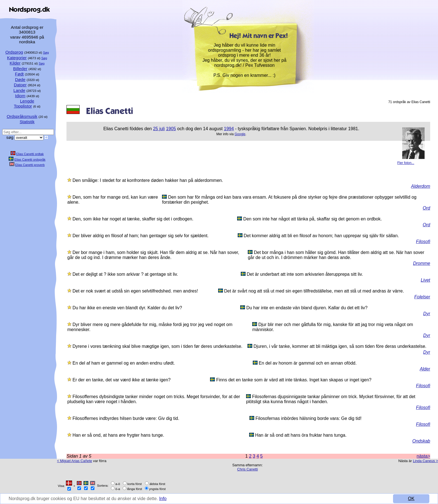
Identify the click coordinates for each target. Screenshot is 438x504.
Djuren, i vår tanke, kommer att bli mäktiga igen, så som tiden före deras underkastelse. (340, 346)
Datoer (20, 85)
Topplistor (23, 106)
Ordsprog (14, 52)
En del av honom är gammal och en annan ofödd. (308, 363)
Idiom (20, 96)
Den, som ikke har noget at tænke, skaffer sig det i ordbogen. (133, 219)
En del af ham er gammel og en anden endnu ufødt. (123, 363)
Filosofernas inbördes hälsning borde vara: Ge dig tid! (309, 418)
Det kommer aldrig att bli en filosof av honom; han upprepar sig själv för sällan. (321, 236)
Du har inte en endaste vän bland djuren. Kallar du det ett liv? (307, 308)
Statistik (27, 122)
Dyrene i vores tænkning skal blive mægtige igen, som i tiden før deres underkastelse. (157, 346)
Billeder (20, 69)
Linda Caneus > (425, 461)
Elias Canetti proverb (30, 165)
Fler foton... (406, 163)
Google (240, 134)
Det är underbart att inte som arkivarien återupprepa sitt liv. (305, 274)
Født (19, 74)
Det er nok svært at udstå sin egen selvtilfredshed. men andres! (135, 291)
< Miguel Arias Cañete (75, 461)
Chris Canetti (247, 469)
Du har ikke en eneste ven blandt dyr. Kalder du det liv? (127, 308)
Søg (46, 53)
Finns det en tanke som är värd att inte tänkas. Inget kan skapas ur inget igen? (294, 380)
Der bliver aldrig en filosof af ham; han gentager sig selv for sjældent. (140, 236)
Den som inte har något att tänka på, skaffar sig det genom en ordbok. (313, 219)
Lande (19, 90)
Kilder (15, 63)
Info (164, 499)
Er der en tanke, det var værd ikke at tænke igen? (121, 380)
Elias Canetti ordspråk (30, 160)
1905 (171, 129)
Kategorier (17, 58)
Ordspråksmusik (22, 116)
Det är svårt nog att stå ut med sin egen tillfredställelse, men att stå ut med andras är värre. (314, 291)
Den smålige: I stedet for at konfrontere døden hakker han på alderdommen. (148, 180)
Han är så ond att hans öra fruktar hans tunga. (301, 435)
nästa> (423, 456)
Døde (20, 79)
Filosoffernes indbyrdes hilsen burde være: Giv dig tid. (126, 418)
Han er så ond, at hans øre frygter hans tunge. (118, 435)
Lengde (27, 101)
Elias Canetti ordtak (30, 154)
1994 (229, 129)
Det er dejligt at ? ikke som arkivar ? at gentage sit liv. (125, 274)
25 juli (159, 129)
